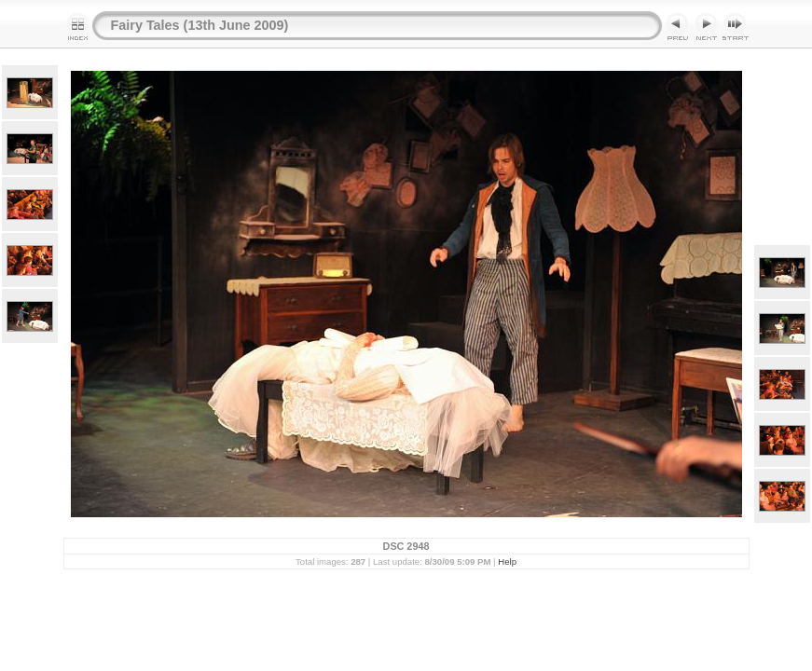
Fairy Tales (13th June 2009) (200, 25)
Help (507, 561)
